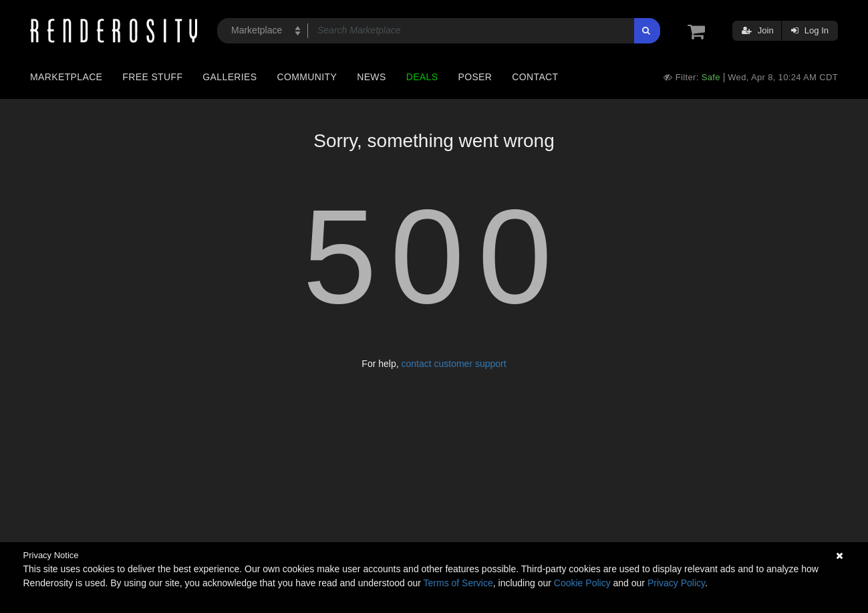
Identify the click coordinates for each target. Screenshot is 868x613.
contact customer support (453, 364)
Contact (535, 77)
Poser (475, 77)
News (371, 77)
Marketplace (66, 77)
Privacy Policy (676, 583)
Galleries (230, 77)
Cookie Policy (582, 583)
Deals (422, 77)
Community (307, 77)
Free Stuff (152, 77)
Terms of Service (458, 583)
